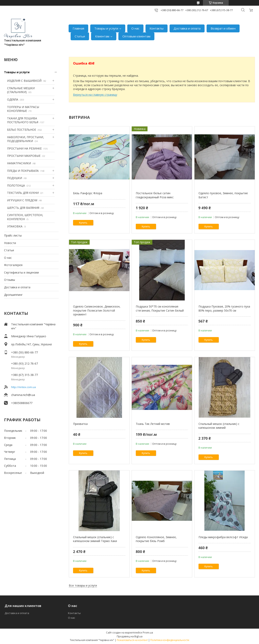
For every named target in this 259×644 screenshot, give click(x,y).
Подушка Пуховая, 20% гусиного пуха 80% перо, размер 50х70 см (224, 308)
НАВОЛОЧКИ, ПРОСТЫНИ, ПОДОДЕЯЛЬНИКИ (25, 139)
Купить (83, 223)
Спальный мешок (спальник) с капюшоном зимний (219, 426)
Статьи (80, 36)
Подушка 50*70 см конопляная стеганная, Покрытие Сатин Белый (160, 308)
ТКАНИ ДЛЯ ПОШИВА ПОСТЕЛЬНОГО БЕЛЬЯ (23, 120)
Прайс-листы (13, 235)
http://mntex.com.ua (23, 387)
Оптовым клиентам (136, 36)
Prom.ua (148, 632)
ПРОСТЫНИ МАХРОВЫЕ (24, 156)
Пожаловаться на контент (132, 640)
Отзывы (10, 280)
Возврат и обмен (223, 28)
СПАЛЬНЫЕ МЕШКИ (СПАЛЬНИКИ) (21, 90)
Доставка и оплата (187, 28)
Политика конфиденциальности (170, 640)
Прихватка (80, 424)
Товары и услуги (106, 28)
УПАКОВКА (15, 226)
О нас (135, 28)
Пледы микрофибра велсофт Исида (223, 537)
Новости (10, 243)
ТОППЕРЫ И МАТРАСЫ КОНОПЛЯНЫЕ (23, 109)
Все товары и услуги (83, 585)
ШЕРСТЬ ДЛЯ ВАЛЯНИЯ (23, 208)
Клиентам (102, 36)
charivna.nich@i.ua (23, 395)
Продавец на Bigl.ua (130, 636)
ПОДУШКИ (15, 178)
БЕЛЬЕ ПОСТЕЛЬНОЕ (22, 130)
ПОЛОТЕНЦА (16, 185)
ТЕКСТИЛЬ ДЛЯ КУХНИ (23, 193)
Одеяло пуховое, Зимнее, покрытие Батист (223, 195)
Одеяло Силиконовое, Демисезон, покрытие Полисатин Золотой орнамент (97, 310)
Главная (78, 28)
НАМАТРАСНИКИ (19, 163)
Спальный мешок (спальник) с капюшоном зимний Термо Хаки (95, 539)
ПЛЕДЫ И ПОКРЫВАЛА (23, 171)
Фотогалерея (13, 265)
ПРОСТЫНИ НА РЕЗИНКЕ (24, 148)
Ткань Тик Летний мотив (153, 424)
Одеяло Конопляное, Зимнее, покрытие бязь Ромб (156, 539)
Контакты (157, 28)
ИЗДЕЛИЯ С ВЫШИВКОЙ (24, 81)
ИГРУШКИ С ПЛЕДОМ (22, 200)
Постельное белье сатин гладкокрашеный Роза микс (155, 195)
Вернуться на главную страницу (95, 95)
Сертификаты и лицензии (21, 272)
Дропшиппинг (13, 295)
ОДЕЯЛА (13, 99)
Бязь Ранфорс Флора (88, 193)
